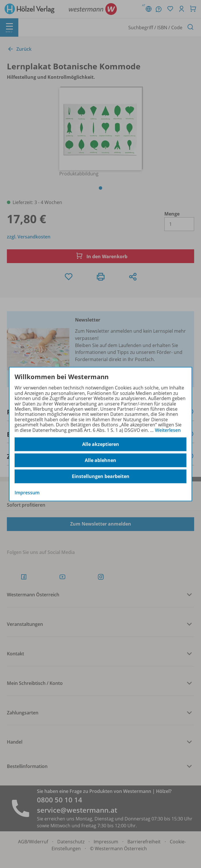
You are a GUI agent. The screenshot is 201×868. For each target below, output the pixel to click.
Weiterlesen (168, 430)
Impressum (27, 493)
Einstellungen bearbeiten (101, 476)
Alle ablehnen (100, 460)
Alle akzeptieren (101, 444)
